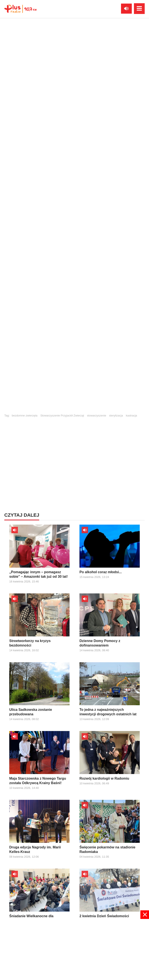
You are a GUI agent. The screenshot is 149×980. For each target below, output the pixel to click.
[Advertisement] (74, 453)
